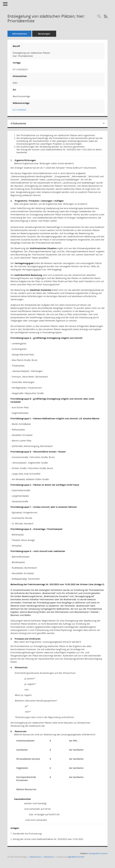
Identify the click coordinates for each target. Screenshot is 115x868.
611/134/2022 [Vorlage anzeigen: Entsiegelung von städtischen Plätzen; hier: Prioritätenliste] (19, 110)
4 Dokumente (18, 123)
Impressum (49, 857)
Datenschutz (35, 857)
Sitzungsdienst (98, 853)
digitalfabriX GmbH (76, 857)
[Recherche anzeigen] (99, 17)
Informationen (20, 34)
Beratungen (44, 34)
